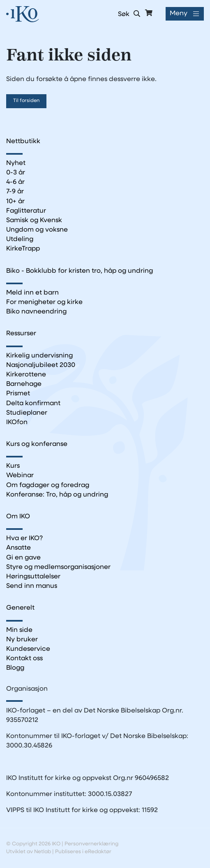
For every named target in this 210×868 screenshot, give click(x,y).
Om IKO (18, 517)
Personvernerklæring (91, 844)
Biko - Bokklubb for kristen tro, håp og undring (80, 271)
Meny (179, 14)
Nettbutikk (23, 142)
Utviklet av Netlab (29, 852)
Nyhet (16, 163)
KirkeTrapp (23, 249)
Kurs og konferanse (37, 444)
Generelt (20, 608)
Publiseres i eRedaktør (83, 852)
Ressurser (21, 334)
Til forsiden (26, 101)
